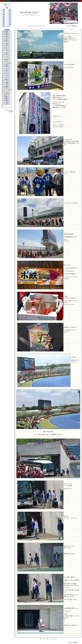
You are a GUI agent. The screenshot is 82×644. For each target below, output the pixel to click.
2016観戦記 (7, 30)
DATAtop (11, 112)
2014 (10, 13)
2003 (4, 23)
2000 (10, 24)
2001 (4, 24)
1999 (4, 26)
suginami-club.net (6, 1)
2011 (4, 16)
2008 (10, 18)
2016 (10, 11)
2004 (10, 21)
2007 (4, 19)
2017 (4, 11)
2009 (4, 18)
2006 (10, 19)
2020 (7, 8)
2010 (10, 16)
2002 (10, 23)
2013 (4, 14)
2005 (4, 21)
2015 (4, 13)
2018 (10, 9)
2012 (10, 14)
